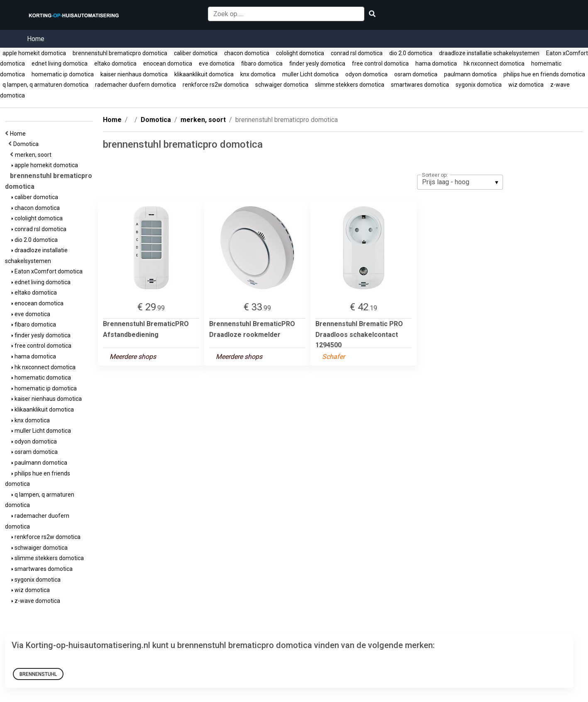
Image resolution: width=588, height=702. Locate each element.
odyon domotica (366, 74)
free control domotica (380, 63)
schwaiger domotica (282, 85)
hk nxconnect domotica (494, 63)
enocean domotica (168, 63)
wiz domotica (526, 85)
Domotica (27, 144)
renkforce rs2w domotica (216, 85)
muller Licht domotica (310, 74)
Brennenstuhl (38, 674)
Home (36, 39)
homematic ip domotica (63, 74)
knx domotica (258, 74)
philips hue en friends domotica (544, 74)
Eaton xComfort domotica (47, 271)
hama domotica (436, 63)
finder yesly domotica (317, 63)
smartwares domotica (420, 85)
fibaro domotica (262, 63)
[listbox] (460, 182)
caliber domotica (196, 53)
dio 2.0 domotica (411, 53)
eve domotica (217, 63)
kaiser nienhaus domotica (134, 74)
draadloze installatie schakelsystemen (489, 53)
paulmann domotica (470, 74)
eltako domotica (115, 63)
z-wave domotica (36, 601)
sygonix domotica (479, 85)
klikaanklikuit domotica (204, 74)
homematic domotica (41, 378)
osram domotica (416, 74)
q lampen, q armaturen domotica (45, 85)
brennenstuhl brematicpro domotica (120, 53)
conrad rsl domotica (357, 53)
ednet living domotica (60, 63)
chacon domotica (247, 53)
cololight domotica (300, 53)
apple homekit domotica (34, 53)
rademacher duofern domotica (135, 85)
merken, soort (34, 155)
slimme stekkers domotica (350, 85)
